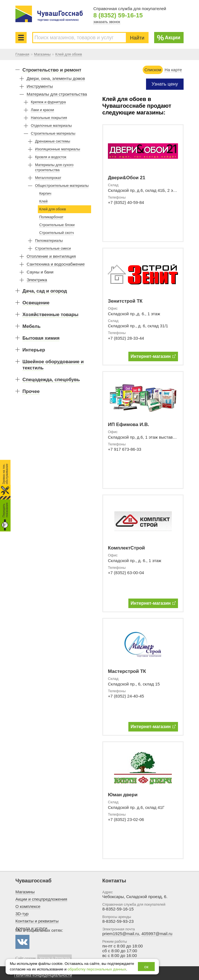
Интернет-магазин (153, 356)
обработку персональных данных (97, 969)
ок (146, 967)
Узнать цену (165, 84)
